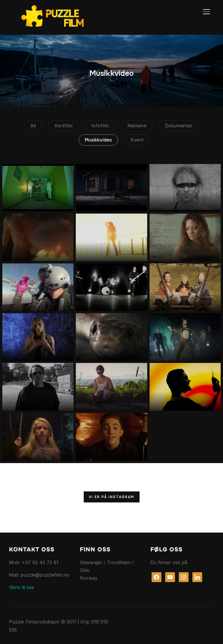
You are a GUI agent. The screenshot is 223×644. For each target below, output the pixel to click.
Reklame (137, 126)
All (33, 126)
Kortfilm (64, 126)
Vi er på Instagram (112, 497)
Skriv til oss (22, 587)
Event (137, 140)
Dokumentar (179, 126)
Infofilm (100, 126)
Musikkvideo (98, 140)
